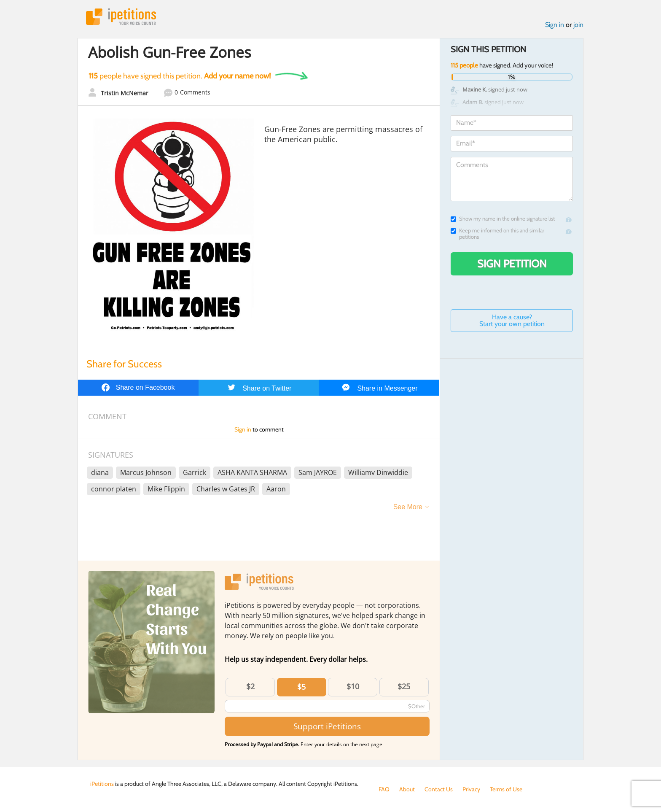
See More (408, 507)
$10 (353, 686)
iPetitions (121, 17)
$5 (301, 687)
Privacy (471, 789)
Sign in (555, 25)
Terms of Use (506, 789)
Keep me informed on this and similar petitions (497, 234)
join (578, 25)
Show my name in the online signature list (503, 219)
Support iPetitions (327, 726)
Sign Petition (512, 264)
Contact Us (439, 789)
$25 (404, 686)
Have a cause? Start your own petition (512, 320)
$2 (250, 686)
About (407, 789)
